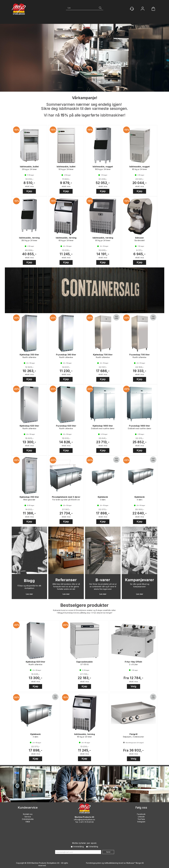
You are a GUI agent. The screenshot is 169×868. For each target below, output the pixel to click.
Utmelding (93, 847)
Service (28, 817)
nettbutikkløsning (111, 863)
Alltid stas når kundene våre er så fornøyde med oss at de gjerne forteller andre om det (66, 587)
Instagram (141, 822)
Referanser (66, 580)
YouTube (141, 819)
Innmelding (78, 847)
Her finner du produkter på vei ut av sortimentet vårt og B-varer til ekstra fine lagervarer (103, 587)
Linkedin (141, 817)
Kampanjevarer (140, 580)
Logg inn (143, 9)
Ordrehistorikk (28, 819)
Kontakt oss (28, 814)
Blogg (29, 581)
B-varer (103, 580)
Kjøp (29, 191)
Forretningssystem (94, 863)
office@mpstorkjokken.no (84, 819)
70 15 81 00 (89, 822)
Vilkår (28, 822)
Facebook (141, 814)
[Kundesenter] (132, 9)
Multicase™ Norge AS (135, 863)
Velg (134, 686)
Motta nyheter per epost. (85, 843)
